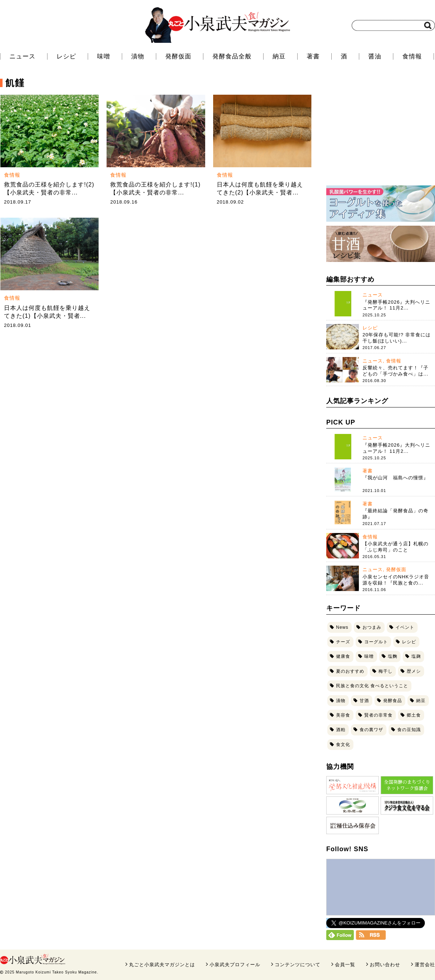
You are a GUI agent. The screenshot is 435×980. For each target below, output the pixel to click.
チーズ (343, 642)
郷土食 (414, 715)
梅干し (386, 671)
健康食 (343, 656)
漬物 (138, 56)
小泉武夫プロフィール (235, 965)
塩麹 (416, 656)
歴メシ (414, 671)
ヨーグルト (376, 642)
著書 (313, 56)
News (342, 627)
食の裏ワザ (371, 730)
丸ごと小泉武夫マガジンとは (162, 965)
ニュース (22, 56)
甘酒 (364, 701)
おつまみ (372, 627)
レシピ (66, 56)
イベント (405, 627)
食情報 (412, 56)
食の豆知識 (409, 730)
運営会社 (425, 965)
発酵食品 (393, 701)
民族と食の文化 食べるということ (372, 686)
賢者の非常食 (378, 715)
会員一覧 (345, 965)
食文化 (343, 745)
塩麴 (393, 656)
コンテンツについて (298, 965)
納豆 (279, 56)
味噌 (104, 56)
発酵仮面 (178, 56)
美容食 (343, 715)
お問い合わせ (385, 965)
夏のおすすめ (350, 671)
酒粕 (341, 730)
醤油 (375, 56)
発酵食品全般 (232, 56)
